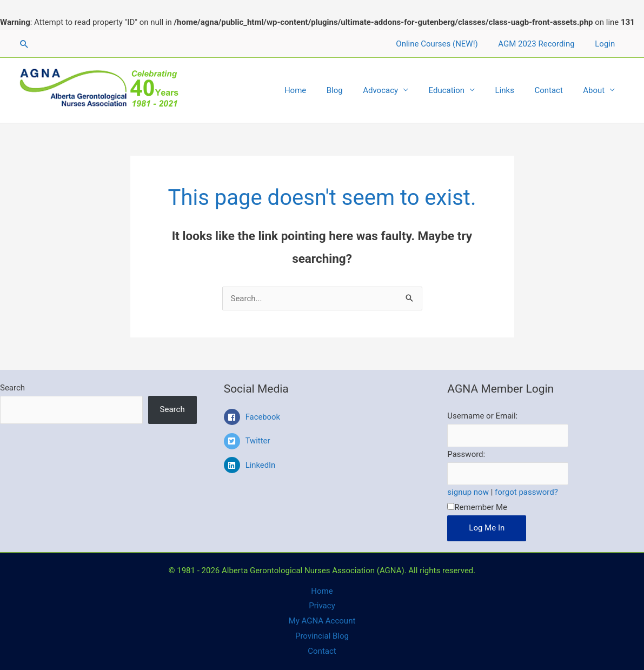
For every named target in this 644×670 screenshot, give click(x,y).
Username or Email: (482, 416)
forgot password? (526, 492)
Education (461, 90)
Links (514, 90)
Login (607, 44)
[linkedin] (322, 465)
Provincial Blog (322, 636)
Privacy (322, 606)
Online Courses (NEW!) (447, 44)
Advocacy (399, 90)
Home (321, 90)
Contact (555, 90)
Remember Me (477, 507)
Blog (357, 90)
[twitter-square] (322, 444)
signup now (468, 492)
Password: (466, 454)
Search (12, 388)
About (596, 90)
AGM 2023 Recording (542, 44)
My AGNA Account (322, 621)
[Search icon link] (24, 44)
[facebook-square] (322, 420)
